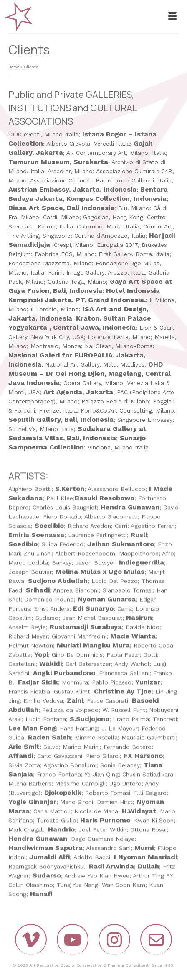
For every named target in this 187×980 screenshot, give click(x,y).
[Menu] (172, 17)
